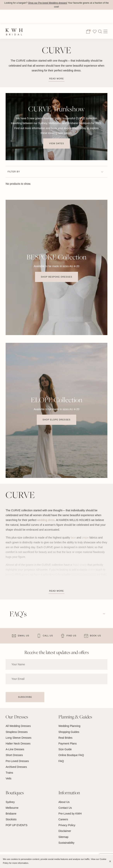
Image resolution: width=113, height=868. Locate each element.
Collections (55, 31)
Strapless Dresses (17, 732)
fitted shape (80, 565)
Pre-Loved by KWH (70, 814)
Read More (56, 591)
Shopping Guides (69, 732)
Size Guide (65, 749)
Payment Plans (68, 744)
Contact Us (65, 808)
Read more (56, 79)
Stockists (11, 819)
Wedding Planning (69, 726)
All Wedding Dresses (18, 726)
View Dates (56, 143)
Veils (9, 778)
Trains (9, 773)
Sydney (10, 802)
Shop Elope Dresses (56, 420)
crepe (85, 538)
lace (73, 538)
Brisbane (11, 814)
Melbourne (12, 808)
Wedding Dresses (29, 31)
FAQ (61, 761)
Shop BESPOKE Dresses (56, 277)
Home (9, 31)
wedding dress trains (84, 574)
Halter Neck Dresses (18, 744)
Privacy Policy (67, 825)
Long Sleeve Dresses (18, 738)
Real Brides (65, 738)
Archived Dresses (16, 767)
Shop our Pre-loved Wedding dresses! (48, 3)
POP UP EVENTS (16, 825)
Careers (63, 819)
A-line (92, 570)
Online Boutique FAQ (71, 755)
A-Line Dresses (15, 749)
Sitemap (63, 837)
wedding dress (46, 520)
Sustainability (66, 843)
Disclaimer (65, 831)
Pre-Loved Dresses (17, 761)
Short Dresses (14, 755)
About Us (64, 802)
